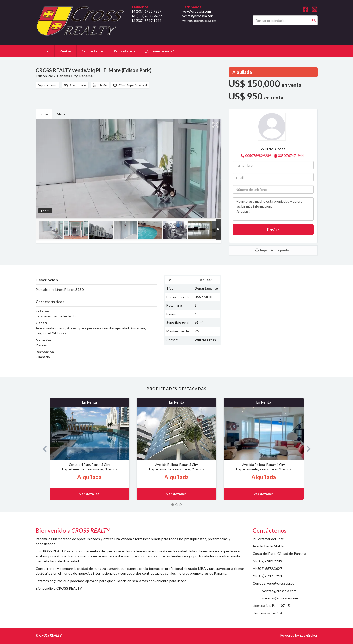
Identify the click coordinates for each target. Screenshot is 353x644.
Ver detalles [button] (89, 494)
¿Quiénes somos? (160, 51)
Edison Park (46, 76)
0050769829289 (258, 156)
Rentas (66, 51)
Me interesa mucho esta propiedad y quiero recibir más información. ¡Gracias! (273, 209)
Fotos (44, 114)
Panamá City (67, 76)
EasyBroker (309, 635)
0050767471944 (291, 156)
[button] (43, 449)
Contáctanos (93, 51)
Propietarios (124, 51)
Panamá (86, 76)
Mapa (61, 114)
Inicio (45, 51)
